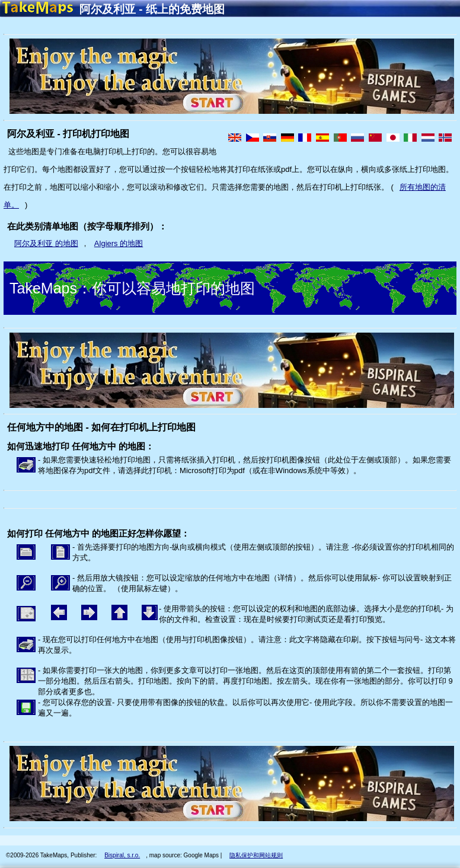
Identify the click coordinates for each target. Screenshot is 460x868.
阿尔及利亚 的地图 (46, 243)
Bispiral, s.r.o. (122, 855)
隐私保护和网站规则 (256, 855)
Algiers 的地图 (119, 243)
